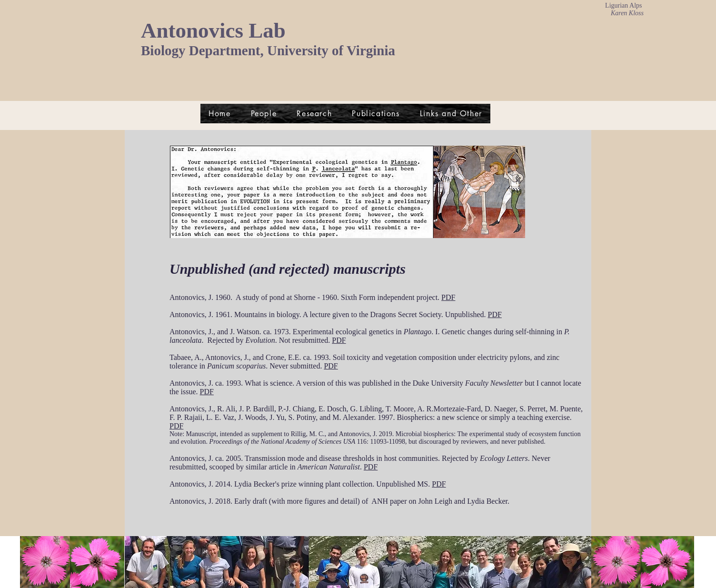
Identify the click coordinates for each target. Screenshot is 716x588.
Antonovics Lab (213, 30)
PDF (448, 297)
